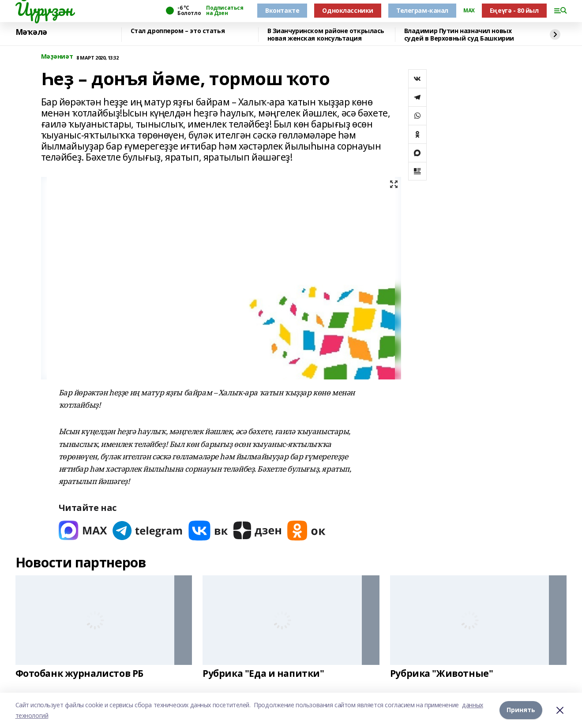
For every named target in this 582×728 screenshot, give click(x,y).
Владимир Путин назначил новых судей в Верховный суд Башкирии (459, 35)
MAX (469, 11)
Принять (521, 710)
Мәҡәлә (31, 32)
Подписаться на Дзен (225, 11)
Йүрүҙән (44, 9)
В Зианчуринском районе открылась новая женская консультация (326, 35)
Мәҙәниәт (57, 57)
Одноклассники (348, 10)
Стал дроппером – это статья (178, 31)
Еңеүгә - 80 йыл (514, 10)
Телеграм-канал (422, 10)
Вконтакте (282, 10)
